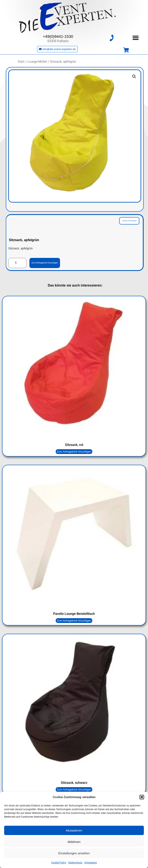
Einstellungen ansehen (74, 853)
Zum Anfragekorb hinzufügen (45, 263)
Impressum (91, 863)
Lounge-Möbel (37, 62)
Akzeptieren (74, 830)
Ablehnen (74, 842)
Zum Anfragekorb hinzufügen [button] (74, 452)
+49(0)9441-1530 (58, 33)
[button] (142, 797)
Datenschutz (75, 863)
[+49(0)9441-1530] (111, 35)
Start (21, 62)
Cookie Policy (59, 863)
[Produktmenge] (17, 263)
